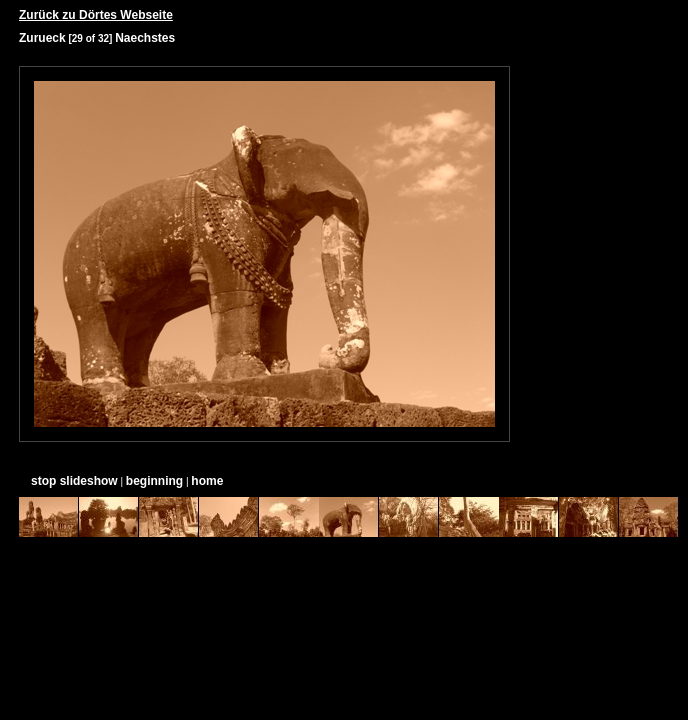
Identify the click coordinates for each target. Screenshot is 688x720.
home (207, 481)
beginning (154, 481)
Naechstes (145, 38)
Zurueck (42, 38)
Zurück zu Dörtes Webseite (96, 15)
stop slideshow (74, 481)
